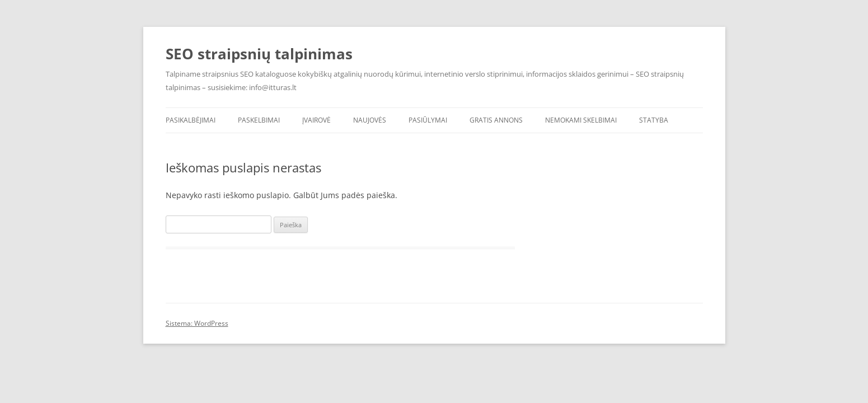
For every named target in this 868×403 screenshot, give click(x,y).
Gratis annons (496, 120)
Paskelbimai (259, 120)
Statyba (654, 120)
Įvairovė (316, 120)
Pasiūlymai (428, 120)
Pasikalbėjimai (191, 120)
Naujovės (370, 120)
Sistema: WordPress (197, 323)
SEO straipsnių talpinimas (259, 54)
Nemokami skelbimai (581, 120)
